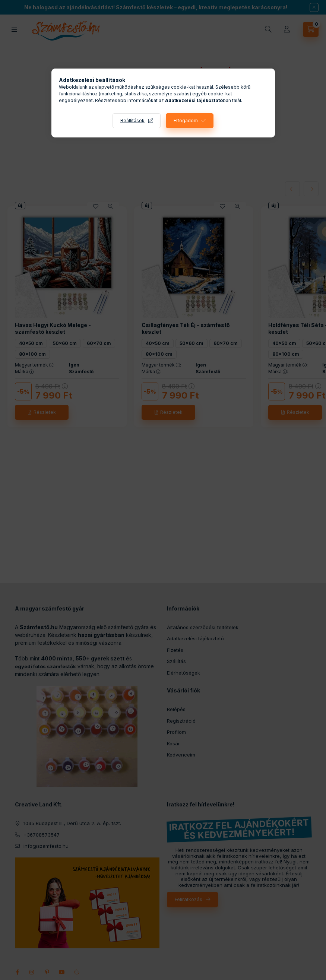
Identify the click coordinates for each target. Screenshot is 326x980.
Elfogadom (186, 120)
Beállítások (132, 120)
